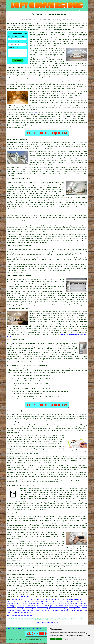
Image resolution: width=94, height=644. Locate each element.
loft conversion (74, 25)
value (56, 70)
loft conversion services (37, 509)
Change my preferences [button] (68, 639)
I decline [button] (59, 639)
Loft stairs (50, 349)
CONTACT (77, 10)
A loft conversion (20, 76)
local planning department (74, 83)
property (60, 27)
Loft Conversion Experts (26, 603)
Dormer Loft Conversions (52, 600)
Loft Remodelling (57, 605)
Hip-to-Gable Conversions (58, 607)
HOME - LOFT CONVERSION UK (47, 623)
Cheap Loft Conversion (26, 605)
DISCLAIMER (83, 10)
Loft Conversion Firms (40, 601)
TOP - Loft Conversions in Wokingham (20, 616)
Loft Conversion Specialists (72, 600)
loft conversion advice (28, 493)
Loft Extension (17, 600)
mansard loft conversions (57, 215)
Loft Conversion (42, 605)
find (13, 578)
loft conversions (25, 469)
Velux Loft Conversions (65, 603)
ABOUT (71, 10)
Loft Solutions (30, 607)
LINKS (67, 10)
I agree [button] (53, 639)
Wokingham (35, 113)
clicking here (24, 596)
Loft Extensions (23, 601)
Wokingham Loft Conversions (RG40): (20, 24)
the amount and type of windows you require (56, 38)
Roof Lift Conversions (59, 611)
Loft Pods (20, 607)
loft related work (47, 506)
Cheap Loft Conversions (60, 601)
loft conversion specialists (38, 489)
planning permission (63, 29)
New (24, 629)
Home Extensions (26, 613)
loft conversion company (44, 85)
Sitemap (8, 629)
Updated (28, 629)
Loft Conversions (43, 611)
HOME (62, 10)
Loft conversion (13, 113)
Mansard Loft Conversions (33, 600)
